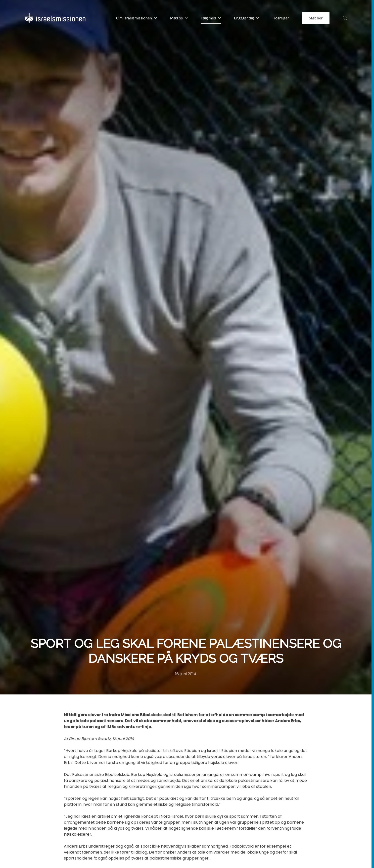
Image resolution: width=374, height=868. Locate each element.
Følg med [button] (211, 18)
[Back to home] (55, 18)
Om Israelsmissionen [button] (137, 18)
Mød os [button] (179, 18)
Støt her (316, 18)
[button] (345, 18)
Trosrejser (280, 18)
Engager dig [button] (246, 18)
